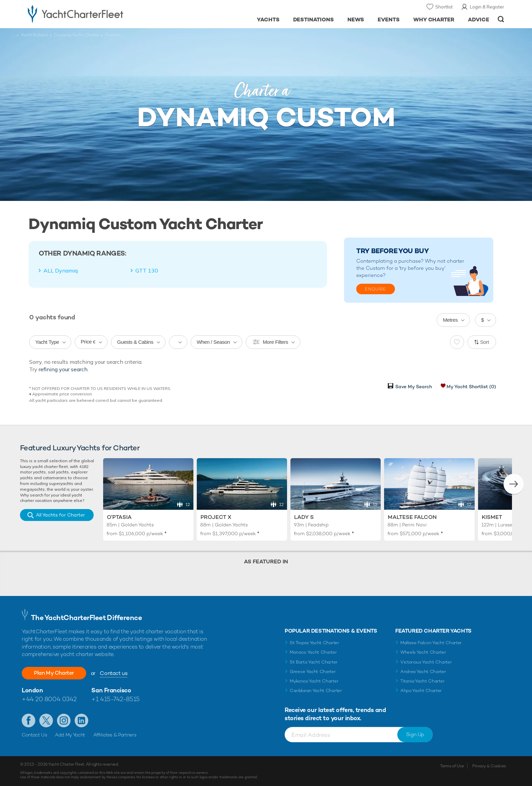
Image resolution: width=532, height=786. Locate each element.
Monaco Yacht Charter (313, 652)
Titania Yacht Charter (422, 681)
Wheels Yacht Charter (423, 652)
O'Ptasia (119, 517)
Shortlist (444, 7)
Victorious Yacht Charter (426, 662)
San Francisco (111, 690)
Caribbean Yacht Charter (316, 690)
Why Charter (434, 20)
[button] (514, 484)
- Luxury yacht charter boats (97, 14)
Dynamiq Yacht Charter (77, 35)
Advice (479, 20)
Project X (216, 517)
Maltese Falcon (412, 517)
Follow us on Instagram (64, 720)
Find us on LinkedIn (81, 720)
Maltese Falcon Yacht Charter (431, 643)
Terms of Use (452, 766)
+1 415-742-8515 (115, 699)
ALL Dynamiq (61, 270)
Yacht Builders (34, 35)
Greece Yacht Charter (313, 671)
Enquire (376, 289)
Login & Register (487, 7)
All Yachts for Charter (60, 515)
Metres (450, 320)
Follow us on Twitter (46, 720)
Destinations (314, 20)
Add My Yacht (70, 735)
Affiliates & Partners (115, 735)
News (356, 20)
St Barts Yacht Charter (314, 662)
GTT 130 (147, 270)
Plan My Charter (54, 673)
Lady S (304, 517)
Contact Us (34, 735)
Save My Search (414, 387)
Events (389, 20)
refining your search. (64, 369)
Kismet (492, 517)
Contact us (113, 673)
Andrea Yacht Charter (423, 671)
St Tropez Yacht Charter (315, 643)
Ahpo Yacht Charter (421, 690)
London (32, 690)
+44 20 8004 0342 (49, 699)
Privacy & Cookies (489, 766)
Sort (484, 342)
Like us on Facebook (28, 720)
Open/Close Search (501, 19)
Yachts (268, 20)
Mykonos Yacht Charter (314, 681)
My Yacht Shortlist (471, 387)
